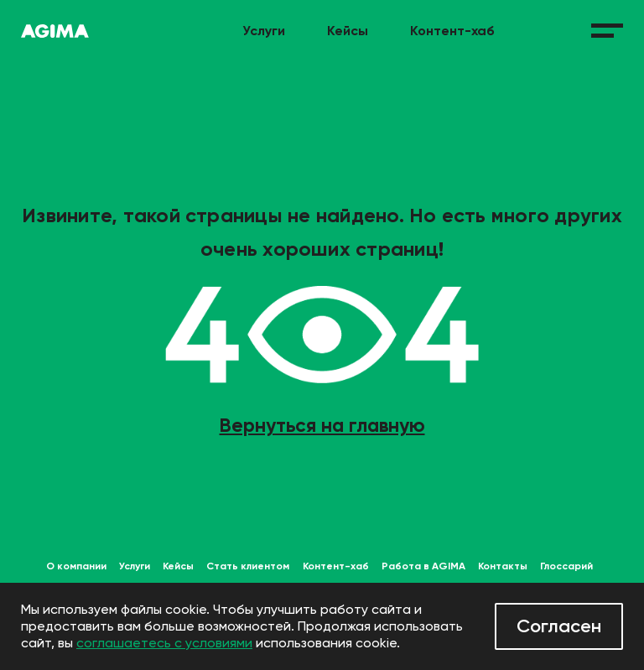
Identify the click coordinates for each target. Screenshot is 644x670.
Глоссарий (566, 566)
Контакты (503, 566)
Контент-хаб (452, 31)
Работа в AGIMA (423, 566)
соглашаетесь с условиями (164, 643)
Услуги (264, 31)
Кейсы (348, 31)
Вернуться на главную (322, 425)
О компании (76, 566)
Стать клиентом (248, 566)
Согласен (559, 626)
